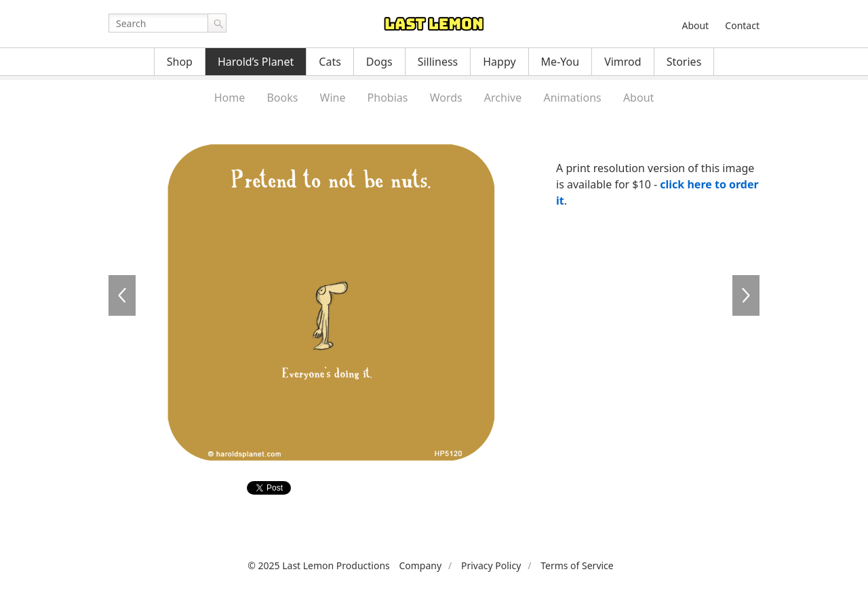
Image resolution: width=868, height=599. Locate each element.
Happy (499, 62)
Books (282, 98)
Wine (333, 98)
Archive (503, 98)
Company (420, 565)
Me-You (560, 62)
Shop (180, 62)
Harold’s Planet (256, 62)
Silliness (438, 62)
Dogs (379, 62)
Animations (572, 98)
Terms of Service (577, 565)
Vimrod (623, 62)
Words (446, 98)
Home (230, 98)
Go (217, 23)
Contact (742, 25)
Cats (330, 62)
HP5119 (122, 295)
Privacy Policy (491, 565)
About (695, 25)
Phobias (388, 98)
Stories (684, 62)
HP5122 (746, 295)
